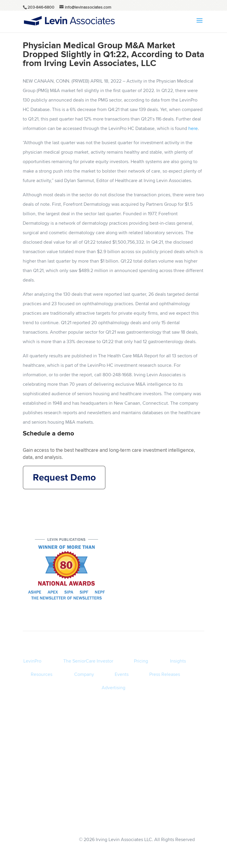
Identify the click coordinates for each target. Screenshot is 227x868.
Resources (42, 674)
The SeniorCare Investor (88, 661)
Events (122, 674)
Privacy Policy (181, 798)
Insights (178, 661)
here (193, 128)
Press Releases (165, 674)
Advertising (113, 688)
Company (84, 674)
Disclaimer (181, 810)
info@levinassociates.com (181, 822)
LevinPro (32, 661)
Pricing (141, 661)
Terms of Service (181, 786)
